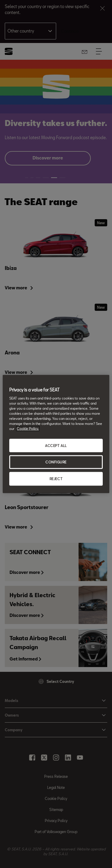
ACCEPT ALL (56, 445)
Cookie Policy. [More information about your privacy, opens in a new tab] (28, 429)
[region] (56, 434)
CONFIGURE (56, 462)
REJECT (56, 479)
